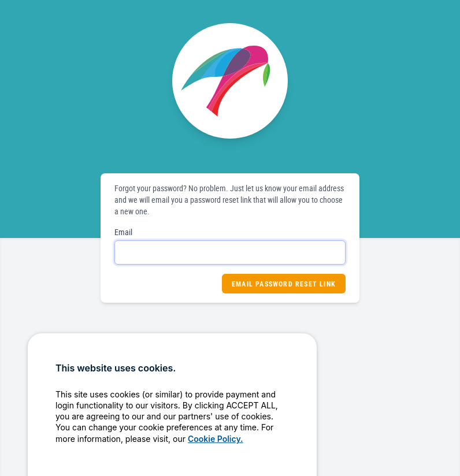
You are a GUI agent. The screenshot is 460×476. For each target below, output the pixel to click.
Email (123, 232)
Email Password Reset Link (284, 284)
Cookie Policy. (216, 455)
